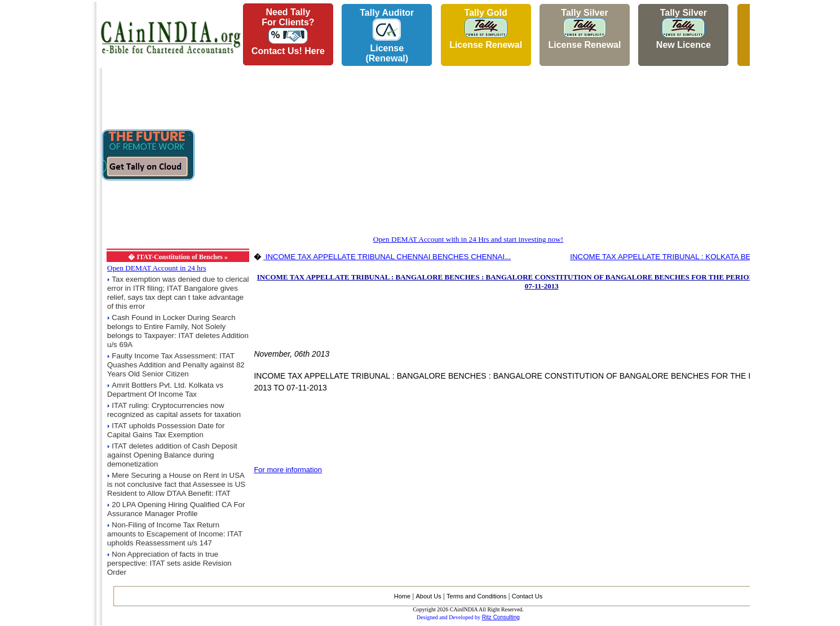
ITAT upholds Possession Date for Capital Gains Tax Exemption (166, 430)
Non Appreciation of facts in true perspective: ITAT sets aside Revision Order (169, 563)
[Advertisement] (46, 170)
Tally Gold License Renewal (486, 29)
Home (402, 596)
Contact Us (527, 596)
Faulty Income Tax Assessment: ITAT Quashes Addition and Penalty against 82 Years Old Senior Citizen (176, 365)
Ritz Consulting (501, 617)
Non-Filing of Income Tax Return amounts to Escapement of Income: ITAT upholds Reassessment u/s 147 (175, 534)
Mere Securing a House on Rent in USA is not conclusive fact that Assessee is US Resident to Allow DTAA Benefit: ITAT (176, 484)
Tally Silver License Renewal (584, 29)
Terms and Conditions (476, 596)
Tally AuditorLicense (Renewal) (387, 35)
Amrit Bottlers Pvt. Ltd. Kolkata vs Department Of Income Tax (165, 390)
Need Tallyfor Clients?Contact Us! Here (288, 32)
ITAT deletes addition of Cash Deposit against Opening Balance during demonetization (172, 455)
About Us (428, 596)
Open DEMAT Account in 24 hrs (157, 268)
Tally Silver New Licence (684, 29)
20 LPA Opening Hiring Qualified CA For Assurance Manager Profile (176, 509)
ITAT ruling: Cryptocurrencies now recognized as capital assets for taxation (174, 410)
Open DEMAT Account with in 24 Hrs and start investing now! (468, 239)
